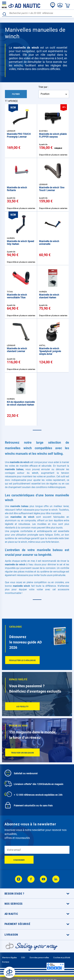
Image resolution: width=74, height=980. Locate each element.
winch (35, 473)
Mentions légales (9, 958)
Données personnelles (39, 958)
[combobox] (37, 13)
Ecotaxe (6, 962)
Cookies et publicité (62, 958)
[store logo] (21, 5)
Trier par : (44, 87)
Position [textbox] (45, 94)
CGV (23, 958)
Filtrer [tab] (16, 94)
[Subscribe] (19, 860)
